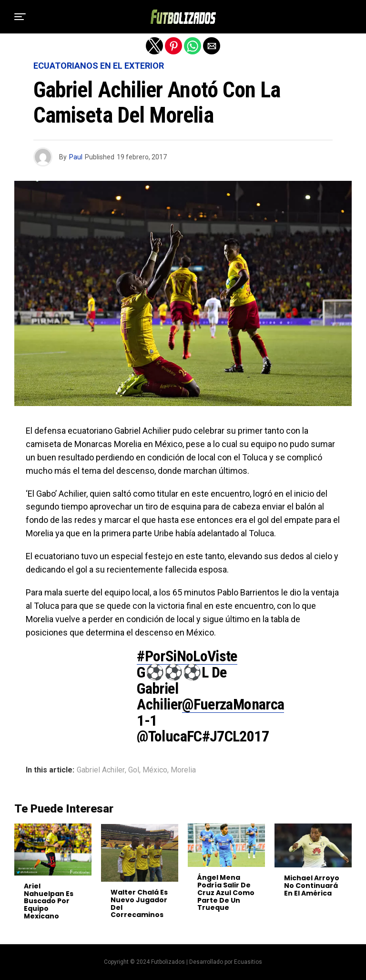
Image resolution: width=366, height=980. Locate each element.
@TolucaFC (169, 736)
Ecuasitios (248, 962)
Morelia (183, 770)
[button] (20, 17)
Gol (134, 770)
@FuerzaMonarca (233, 704)
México (155, 770)
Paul (76, 157)
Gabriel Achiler (101, 770)
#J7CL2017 (235, 736)
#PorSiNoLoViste (187, 656)
